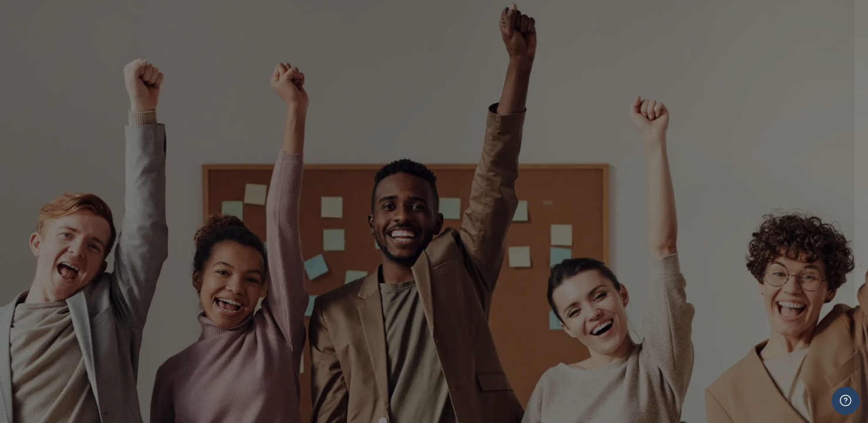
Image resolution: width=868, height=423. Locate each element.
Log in (744, 409)
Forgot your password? (798, 386)
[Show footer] (846, 401)
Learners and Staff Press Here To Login (744, 233)
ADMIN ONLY (676, 286)
